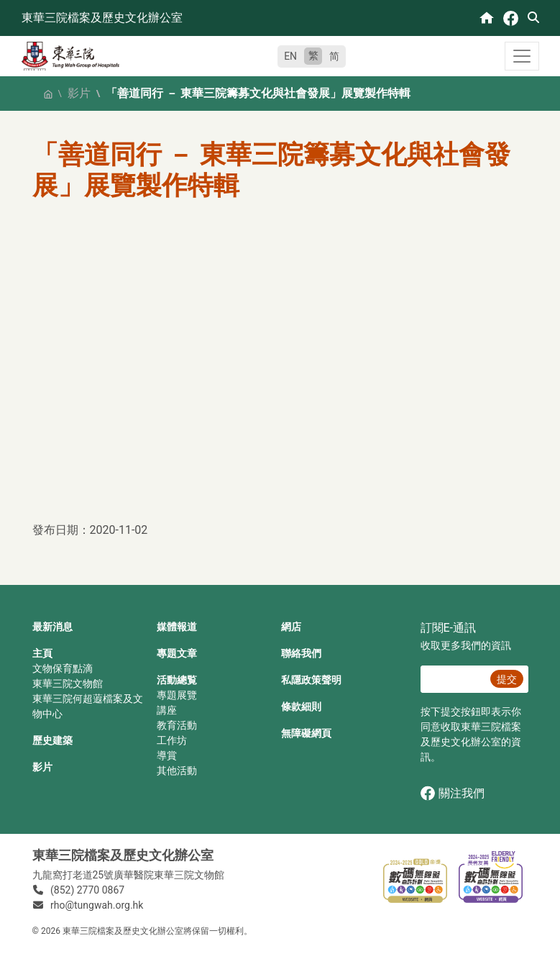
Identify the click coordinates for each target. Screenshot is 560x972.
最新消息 (52, 627)
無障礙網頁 (306, 733)
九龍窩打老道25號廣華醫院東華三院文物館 (129, 875)
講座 (167, 710)
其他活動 (177, 771)
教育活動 (177, 725)
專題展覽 (177, 695)
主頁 (42, 653)
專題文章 (177, 653)
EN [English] (290, 56)
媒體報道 (177, 627)
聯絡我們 (301, 653)
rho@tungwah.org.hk (97, 905)
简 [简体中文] (334, 56)
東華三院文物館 (68, 683)
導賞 (167, 755)
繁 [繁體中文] (313, 55)
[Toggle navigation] (522, 56)
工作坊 (172, 740)
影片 (79, 93)
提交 (507, 679)
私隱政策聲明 (311, 680)
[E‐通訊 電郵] (454, 679)
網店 (291, 627)
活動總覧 (177, 680)
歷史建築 (52, 740)
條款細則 (301, 707)
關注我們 (453, 793)
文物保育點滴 (63, 668)
